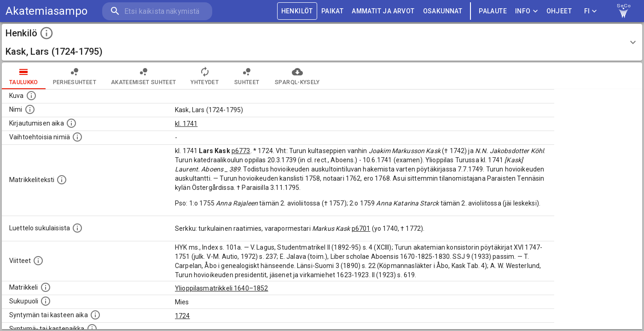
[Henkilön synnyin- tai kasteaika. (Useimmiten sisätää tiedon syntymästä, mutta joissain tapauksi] (95, 315)
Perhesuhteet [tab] (75, 76)
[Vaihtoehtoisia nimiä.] (77, 137)
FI (591, 11)
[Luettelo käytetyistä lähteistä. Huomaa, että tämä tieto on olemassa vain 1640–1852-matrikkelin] (38, 261)
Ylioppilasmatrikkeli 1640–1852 (222, 288)
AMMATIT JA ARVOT (383, 11)
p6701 (361, 228)
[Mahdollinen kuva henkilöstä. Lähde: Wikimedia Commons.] (31, 96)
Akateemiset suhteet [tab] (144, 76)
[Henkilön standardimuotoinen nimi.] (30, 109)
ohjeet (559, 11)
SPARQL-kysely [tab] (297, 76)
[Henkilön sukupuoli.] (46, 301)
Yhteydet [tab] (205, 76)
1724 (183, 316)
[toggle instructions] (46, 33)
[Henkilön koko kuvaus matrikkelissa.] (62, 180)
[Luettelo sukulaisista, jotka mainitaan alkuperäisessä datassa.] (77, 228)
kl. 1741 (186, 124)
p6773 (241, 151)
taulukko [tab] (24, 76)
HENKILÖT (297, 11)
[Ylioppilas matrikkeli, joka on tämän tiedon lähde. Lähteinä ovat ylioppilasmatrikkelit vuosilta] (46, 287)
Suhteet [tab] (247, 76)
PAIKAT (332, 11)
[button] (322, 42)
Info (527, 11)
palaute (493, 11)
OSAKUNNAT (443, 11)
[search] (157, 11)
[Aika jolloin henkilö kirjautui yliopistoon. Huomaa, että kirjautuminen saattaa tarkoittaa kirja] (71, 123)
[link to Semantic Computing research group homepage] (624, 11)
